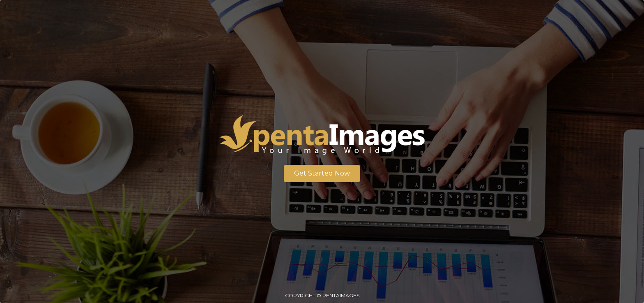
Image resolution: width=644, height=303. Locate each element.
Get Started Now (322, 173)
